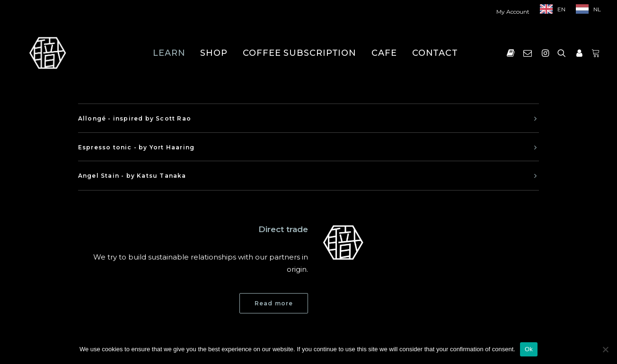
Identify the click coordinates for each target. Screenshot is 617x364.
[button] (513, 53)
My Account (513, 12)
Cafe (384, 53)
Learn (169, 53)
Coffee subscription (300, 53)
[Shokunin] (48, 53)
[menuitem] (515, 12)
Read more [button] (274, 303)
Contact (435, 53)
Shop (214, 53)
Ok (529, 349)
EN (561, 9)
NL (597, 9)
